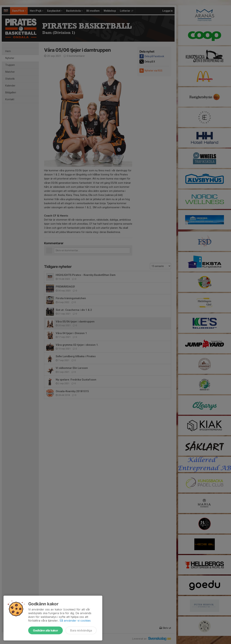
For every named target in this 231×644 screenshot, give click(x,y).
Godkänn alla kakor (45, 630)
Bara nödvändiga (81, 630)
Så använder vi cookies (75, 621)
